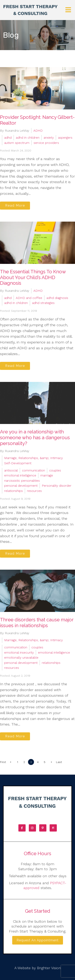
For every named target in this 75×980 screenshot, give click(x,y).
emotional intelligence (20, 475)
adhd (8, 138)
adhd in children (28, 138)
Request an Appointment (38, 940)
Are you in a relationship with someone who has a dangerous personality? (35, 438)
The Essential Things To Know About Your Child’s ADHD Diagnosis (33, 277)
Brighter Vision (49, 968)
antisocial (11, 470)
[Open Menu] (68, 10)
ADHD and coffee (29, 298)
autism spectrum (17, 143)
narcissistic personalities (22, 481)
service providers (46, 143)
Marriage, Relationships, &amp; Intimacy (33, 458)
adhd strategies (43, 303)
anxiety (49, 138)
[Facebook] (22, 828)
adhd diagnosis (57, 298)
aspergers (65, 138)
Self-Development (18, 463)
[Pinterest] (43, 828)
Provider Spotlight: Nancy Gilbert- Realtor (37, 120)
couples (55, 470)
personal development (21, 486)
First (3, 762)
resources (34, 491)
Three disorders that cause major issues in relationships (37, 623)
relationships (13, 491)
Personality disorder (57, 486)
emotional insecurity (19, 652)
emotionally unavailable (21, 658)
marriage (47, 475)
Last (59, 762)
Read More (15, 205)
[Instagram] (32, 828)
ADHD (38, 131)
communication (33, 470)
